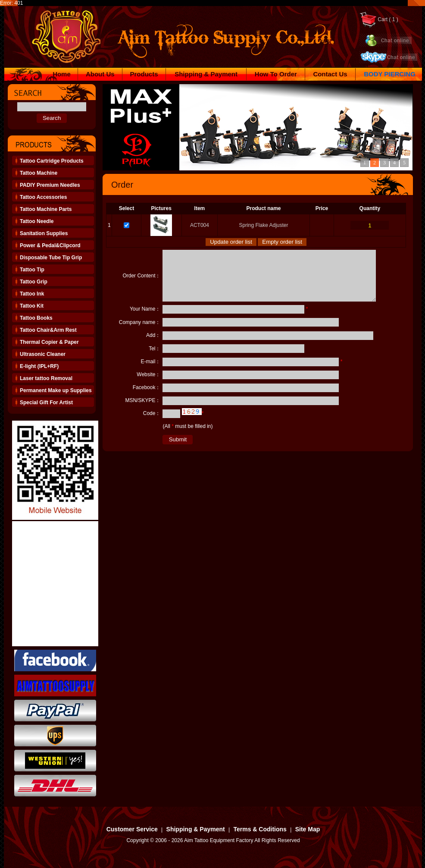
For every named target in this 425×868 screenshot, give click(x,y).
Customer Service (132, 829)
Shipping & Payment (206, 74)
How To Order (276, 74)
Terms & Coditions (260, 829)
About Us (100, 74)
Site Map (308, 829)
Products (144, 74)
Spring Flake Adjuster (263, 225)
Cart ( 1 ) (379, 19)
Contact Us (330, 74)
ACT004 (200, 225)
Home (62, 74)
